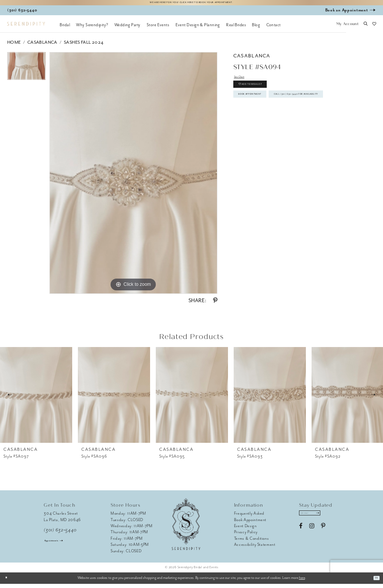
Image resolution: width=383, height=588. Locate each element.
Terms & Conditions (252, 542)
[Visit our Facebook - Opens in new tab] (301, 534)
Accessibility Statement (255, 549)
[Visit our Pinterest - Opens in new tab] (323, 534)
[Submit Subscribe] (332, 519)
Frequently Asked (249, 517)
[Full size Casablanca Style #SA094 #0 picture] (133, 177)
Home (14, 46)
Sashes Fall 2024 (84, 46)
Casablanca (42, 46)
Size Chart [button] (244, 82)
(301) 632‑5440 (60, 534)
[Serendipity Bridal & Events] (26, 28)
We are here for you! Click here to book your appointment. (191, 4)
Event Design (245, 530)
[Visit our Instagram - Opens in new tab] (312, 534)
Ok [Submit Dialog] (374, 582)
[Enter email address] (318, 519)
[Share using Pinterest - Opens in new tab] (215, 305)
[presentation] (36, 399)
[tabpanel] (26, 72)
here (302, 582)
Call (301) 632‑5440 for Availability (281, 129)
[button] (347, 29)
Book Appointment (263, 113)
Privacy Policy (246, 536)
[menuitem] (65, 29)
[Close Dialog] (9, 582)
